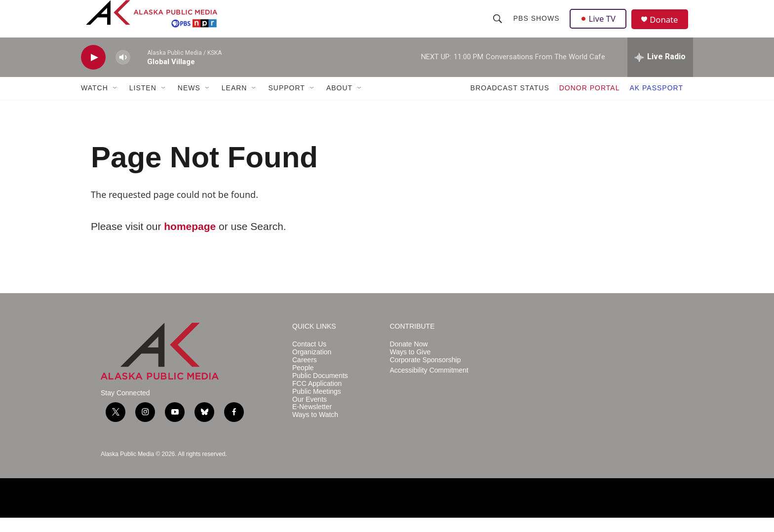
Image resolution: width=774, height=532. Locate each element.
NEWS (189, 103)
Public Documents (320, 390)
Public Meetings (317, 406)
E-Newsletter (312, 422)
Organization (312, 366)
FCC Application (317, 398)
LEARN (234, 103)
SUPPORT (286, 103)
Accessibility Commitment (429, 385)
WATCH (95, 103)
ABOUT (339, 103)
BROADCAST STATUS (510, 103)
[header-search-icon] (498, 26)
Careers (305, 374)
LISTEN (143, 103)
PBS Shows (537, 26)
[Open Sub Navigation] (116, 103)
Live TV (600, 26)
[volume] (123, 72)
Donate (668, 27)
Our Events (310, 414)
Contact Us (309, 359)
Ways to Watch (315, 430)
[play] (93, 72)
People (303, 382)
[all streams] (660, 72)
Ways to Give (410, 366)
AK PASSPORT (656, 103)
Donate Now (409, 359)
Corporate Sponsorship (426, 374)
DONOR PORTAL (590, 103)
